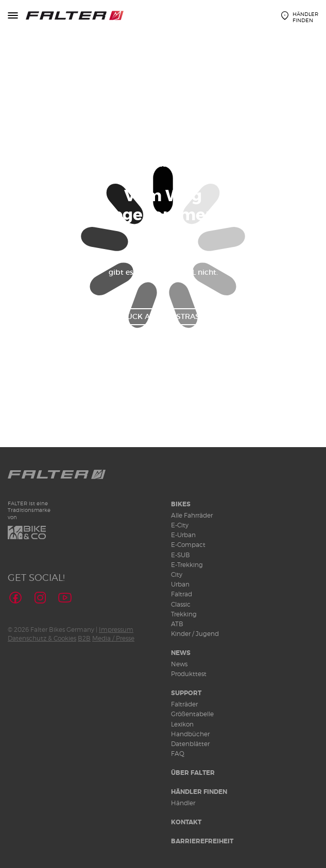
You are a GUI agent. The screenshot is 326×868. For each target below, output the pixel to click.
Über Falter (193, 773)
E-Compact (188, 545)
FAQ (178, 754)
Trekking (184, 614)
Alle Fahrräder (192, 515)
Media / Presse (113, 638)
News (181, 653)
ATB (177, 624)
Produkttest (189, 674)
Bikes (181, 504)
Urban (180, 584)
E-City (180, 525)
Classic (181, 604)
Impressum (116, 630)
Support (186, 693)
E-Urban (183, 535)
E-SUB (181, 555)
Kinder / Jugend (195, 634)
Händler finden (199, 792)
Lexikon (182, 724)
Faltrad (182, 594)
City (177, 574)
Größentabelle (192, 714)
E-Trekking (187, 565)
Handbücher (190, 734)
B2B (84, 638)
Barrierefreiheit (202, 841)
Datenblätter (190, 744)
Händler (183, 803)
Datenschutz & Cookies (42, 638)
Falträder (184, 704)
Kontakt (186, 822)
